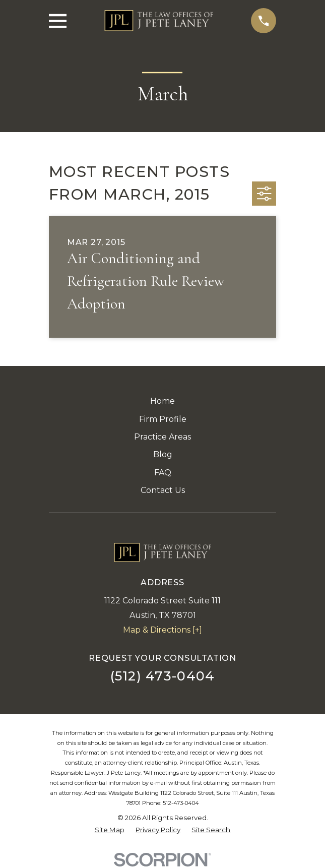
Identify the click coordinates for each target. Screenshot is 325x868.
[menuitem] (110, 830)
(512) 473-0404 (163, 676)
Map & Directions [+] (162, 630)
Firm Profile (163, 419)
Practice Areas (162, 437)
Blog (163, 454)
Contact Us (163, 490)
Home (162, 401)
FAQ (163, 473)
